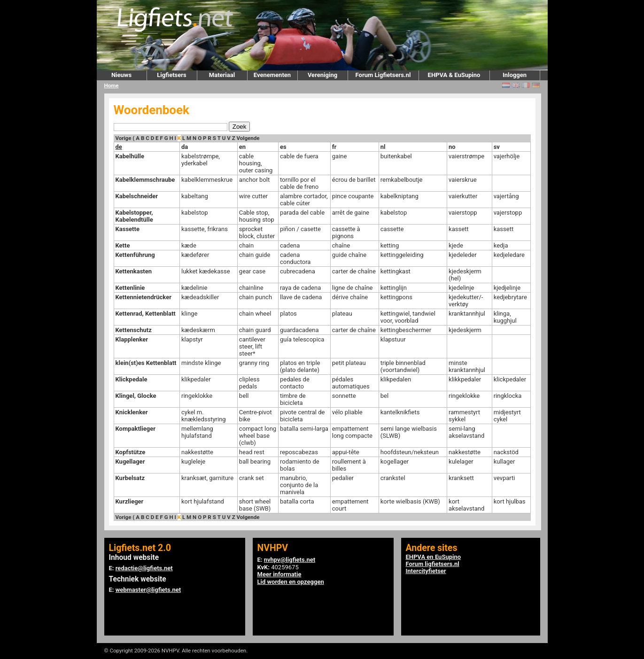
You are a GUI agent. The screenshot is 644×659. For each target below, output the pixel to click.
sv (497, 147)
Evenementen (272, 75)
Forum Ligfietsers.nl (383, 75)
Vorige (124, 138)
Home (112, 85)
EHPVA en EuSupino (434, 557)
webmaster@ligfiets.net (148, 590)
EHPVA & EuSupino (454, 75)
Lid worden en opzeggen (291, 582)
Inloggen (515, 75)
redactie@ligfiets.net (144, 568)
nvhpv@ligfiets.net (290, 560)
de (119, 147)
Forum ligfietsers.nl (433, 564)
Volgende (248, 138)
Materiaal (222, 75)
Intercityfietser (426, 571)
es (283, 147)
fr (334, 147)
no (452, 147)
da (185, 147)
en (242, 147)
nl (383, 147)
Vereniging (322, 75)
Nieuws (121, 75)
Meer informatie (279, 574)
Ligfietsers (171, 75)
